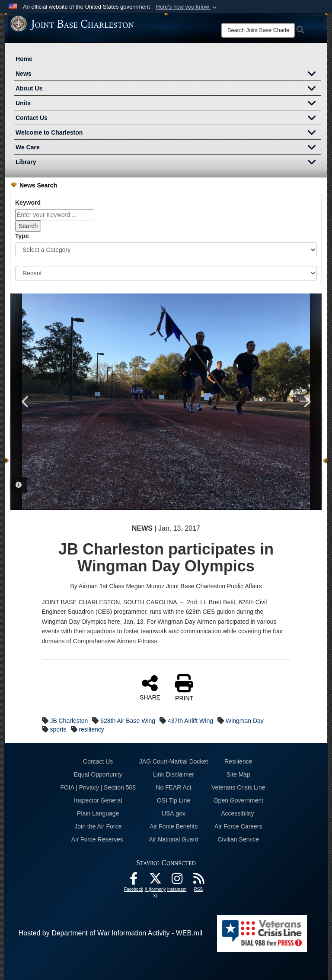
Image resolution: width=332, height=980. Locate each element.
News (168, 74)
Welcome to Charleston (168, 133)
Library (168, 163)
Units (168, 104)
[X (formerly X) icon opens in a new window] (155, 881)
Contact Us (168, 119)
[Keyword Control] (55, 215)
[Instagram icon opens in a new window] (177, 881)
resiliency (91, 729)
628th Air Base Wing (128, 721)
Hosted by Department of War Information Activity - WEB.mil (110, 933)
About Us (168, 89)
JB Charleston (69, 721)
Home (24, 59)
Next (306, 402)
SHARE (150, 687)
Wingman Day (245, 721)
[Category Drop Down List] (166, 250)
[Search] (258, 30)
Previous (26, 402)
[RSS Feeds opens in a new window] (198, 881)
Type (22, 236)
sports (58, 729)
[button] (187, 7)
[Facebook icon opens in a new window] (134, 881)
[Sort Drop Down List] (166, 273)
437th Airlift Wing (190, 721)
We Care (168, 148)
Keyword (28, 203)
